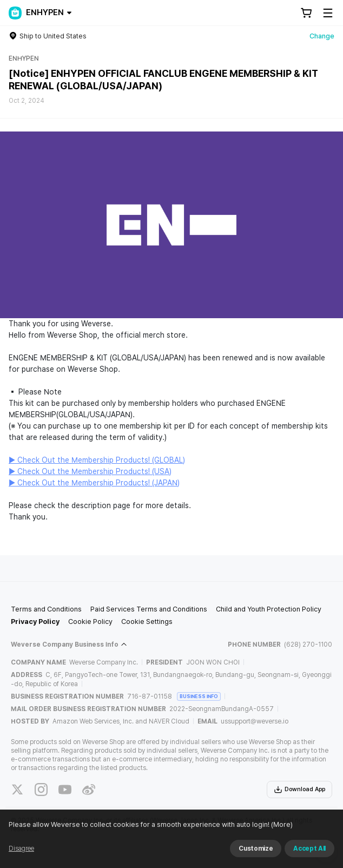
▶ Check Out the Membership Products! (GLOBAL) (97, 460)
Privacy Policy (35, 622)
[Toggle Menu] (328, 13)
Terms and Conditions (46, 609)
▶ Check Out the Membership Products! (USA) (90, 471)
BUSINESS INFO (199, 696)
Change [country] (322, 36)
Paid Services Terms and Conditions (149, 609)
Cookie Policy (90, 622)
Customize (256, 849)
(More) (281, 824)
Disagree (21, 849)
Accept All (309, 849)
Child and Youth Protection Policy (269, 609)
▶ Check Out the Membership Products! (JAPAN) (94, 483)
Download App (299, 790)
